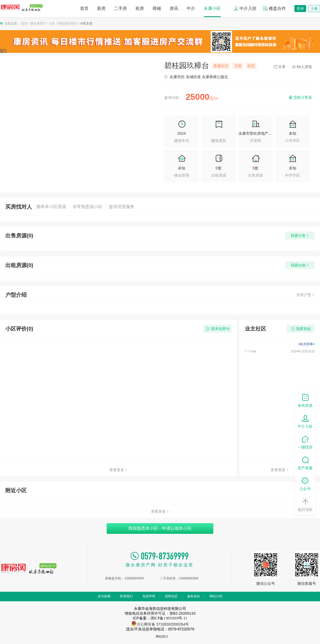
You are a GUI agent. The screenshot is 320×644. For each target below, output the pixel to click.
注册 (314, 9)
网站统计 (162, 637)
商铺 (157, 8)
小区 (52, 23)
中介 (191, 8)
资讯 (174, 8)
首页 (84, 8)
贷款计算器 (300, 97)
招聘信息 (171, 596)
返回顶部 (305, 504)
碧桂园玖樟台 (67, 23)
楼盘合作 (274, 8)
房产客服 (305, 463)
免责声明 (149, 596)
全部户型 (305, 295)
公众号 (305, 484)
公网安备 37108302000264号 (165, 624)
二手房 (121, 8)
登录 (300, 9)
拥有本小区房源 (51, 207)
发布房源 (305, 400)
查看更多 (118, 470)
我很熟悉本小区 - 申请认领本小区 (160, 528)
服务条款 (194, 596)
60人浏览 (302, 67)
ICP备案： (160, 618)
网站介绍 (216, 596)
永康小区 (212, 8)
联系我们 (126, 596)
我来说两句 (217, 329)
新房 (101, 8)
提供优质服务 (122, 207)
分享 (280, 67)
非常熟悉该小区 (87, 207)
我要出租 (300, 265)
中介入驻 (245, 8)
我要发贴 (301, 329)
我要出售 (300, 236)
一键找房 (305, 442)
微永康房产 (38, 23)
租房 (140, 8)
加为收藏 (104, 596)
